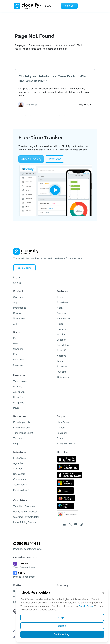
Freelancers (19, 458)
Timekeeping (20, 381)
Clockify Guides (22, 427)
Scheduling (63, 345)
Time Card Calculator (24, 506)
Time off (61, 350)
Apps (16, 302)
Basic (16, 343)
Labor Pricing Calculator (26, 522)
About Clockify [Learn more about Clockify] (31, 159)
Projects (61, 329)
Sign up (17, 283)
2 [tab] (21, 115)
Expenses (62, 366)
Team (60, 361)
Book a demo (24, 268)
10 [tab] (59, 115)
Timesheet (62, 302)
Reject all (62, 626)
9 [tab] (55, 115)
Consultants (19, 479)
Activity (61, 334)
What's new (19, 318)
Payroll (17, 408)
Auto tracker (63, 318)
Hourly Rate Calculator (25, 512)
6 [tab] (40, 115)
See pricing (20, 365)
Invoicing (62, 372)
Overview (18, 297)
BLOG (48, 6)
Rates (60, 324)
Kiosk (60, 308)
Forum (60, 438)
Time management (23, 433)
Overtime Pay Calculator (26, 517)
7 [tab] (45, 115)
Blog (16, 443)
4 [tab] (30, 115)
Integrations (20, 308)
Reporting (18, 397)
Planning (18, 386)
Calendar (62, 313)
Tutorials (18, 438)
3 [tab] (25, 115)
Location (61, 340)
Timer (60, 297)
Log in (16, 277)
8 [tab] (50, 115)
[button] (28, 6)
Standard (18, 349)
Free (16, 338)
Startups (18, 469)
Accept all (62, 617)
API (15, 324)
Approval (62, 356)
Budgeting (19, 402)
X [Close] (103, 593)
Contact (61, 427)
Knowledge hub (22, 422)
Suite (16, 591)
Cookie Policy (86, 606)
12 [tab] (69, 115)
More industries (21, 490)
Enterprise (19, 359)
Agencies (18, 463)
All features (63, 377)
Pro (15, 354)
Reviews (18, 313)
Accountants (20, 485)
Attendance (19, 392)
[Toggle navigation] (92, 6)
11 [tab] (64, 115)
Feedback (62, 433)
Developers (19, 474)
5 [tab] (35, 115)
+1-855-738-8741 (67, 443)
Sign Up (69, 6)
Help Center (63, 422)
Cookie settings (62, 634)
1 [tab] (16, 115)
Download (55, 159)
